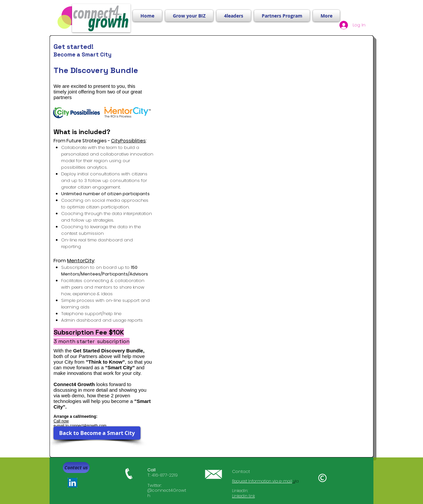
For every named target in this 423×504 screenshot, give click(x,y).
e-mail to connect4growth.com (80, 426)
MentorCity (81, 260)
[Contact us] (76, 468)
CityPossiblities (128, 141)
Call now (61, 421)
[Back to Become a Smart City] (97, 433)
